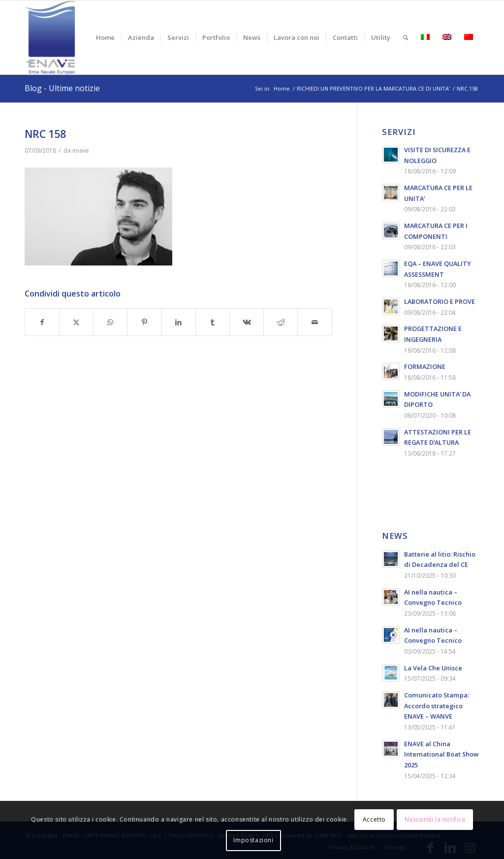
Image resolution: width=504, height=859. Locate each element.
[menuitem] (105, 37)
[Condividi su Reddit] (281, 322)
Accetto (374, 819)
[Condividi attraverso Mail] (315, 322)
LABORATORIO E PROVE (440, 301)
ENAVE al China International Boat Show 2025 (441, 754)
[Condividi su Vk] (247, 322)
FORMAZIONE (425, 366)
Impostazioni (253, 840)
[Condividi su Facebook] (42, 322)
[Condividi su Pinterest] (144, 322)
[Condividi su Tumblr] (213, 322)
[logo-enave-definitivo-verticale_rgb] (50, 37)
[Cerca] (406, 37)
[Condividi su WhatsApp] (110, 322)
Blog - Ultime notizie (62, 88)
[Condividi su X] (76, 322)
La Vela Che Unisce (433, 668)
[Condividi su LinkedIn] (179, 322)
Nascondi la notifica (435, 819)
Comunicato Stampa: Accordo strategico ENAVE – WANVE (437, 706)
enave (81, 150)
